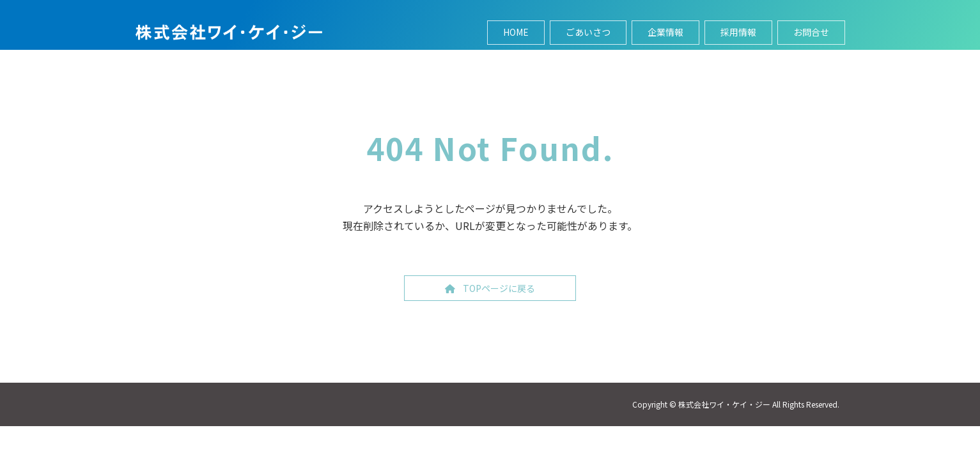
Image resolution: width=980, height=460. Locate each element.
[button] (490, 288)
